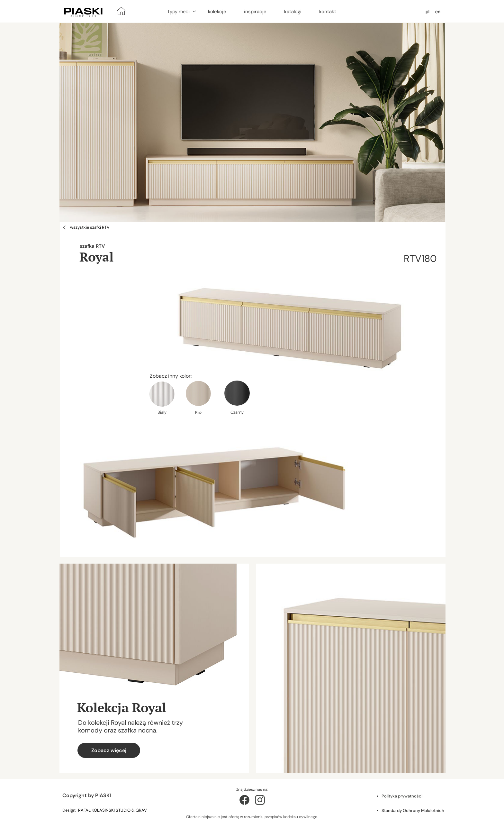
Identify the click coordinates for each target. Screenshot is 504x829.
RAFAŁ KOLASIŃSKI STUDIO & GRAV (113, 810)
